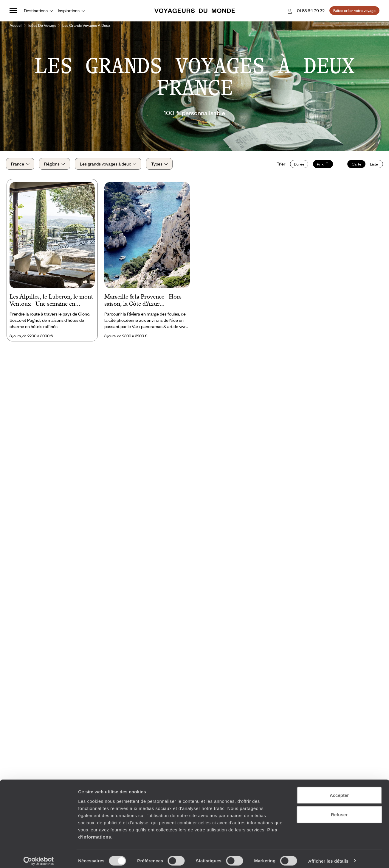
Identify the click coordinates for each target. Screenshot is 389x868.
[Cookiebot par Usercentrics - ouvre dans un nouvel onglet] (39, 856)
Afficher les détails (328, 856)
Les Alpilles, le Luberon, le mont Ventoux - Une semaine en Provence (51, 305)
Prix (319, 166)
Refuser (339, 810)
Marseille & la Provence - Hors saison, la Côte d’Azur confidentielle (143, 305)
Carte (353, 166)
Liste (370, 166)
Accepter (339, 790)
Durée (296, 166)
